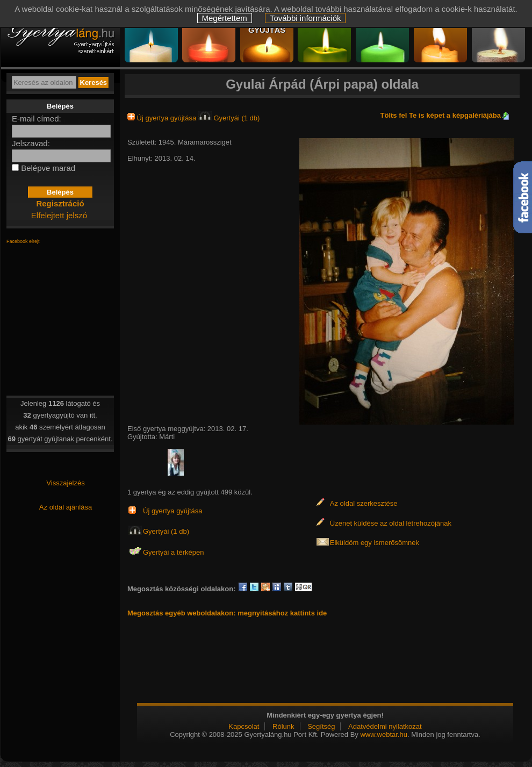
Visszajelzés (65, 483)
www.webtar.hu (383, 734)
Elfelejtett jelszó (59, 215)
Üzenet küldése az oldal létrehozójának (391, 523)
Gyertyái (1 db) (229, 118)
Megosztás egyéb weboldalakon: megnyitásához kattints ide (227, 613)
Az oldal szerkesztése (364, 503)
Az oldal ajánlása (66, 507)
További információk (305, 18)
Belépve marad (48, 168)
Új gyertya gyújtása (163, 118)
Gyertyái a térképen (173, 552)
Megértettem (225, 18)
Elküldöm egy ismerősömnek (375, 543)
